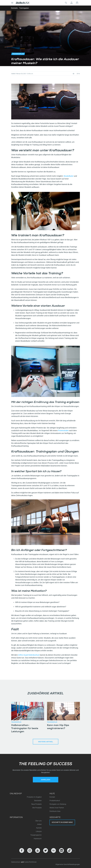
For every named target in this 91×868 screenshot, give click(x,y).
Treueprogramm (36, 835)
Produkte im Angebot (34, 797)
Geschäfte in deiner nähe (62, 822)
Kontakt (52, 797)
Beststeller (38, 801)
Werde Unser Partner (57, 808)
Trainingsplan (24, 8)
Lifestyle (39, 831)
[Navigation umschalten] (12, 3)
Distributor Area (55, 811)
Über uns (38, 821)
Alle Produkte (37, 808)
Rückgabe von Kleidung (58, 804)
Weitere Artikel (46, 742)
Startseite (14, 8)
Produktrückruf (55, 801)
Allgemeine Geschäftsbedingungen (68, 864)
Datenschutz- (16, 862)
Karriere (39, 828)
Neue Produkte (36, 804)
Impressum (38, 839)
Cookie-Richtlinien (30, 862)
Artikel (39, 824)
